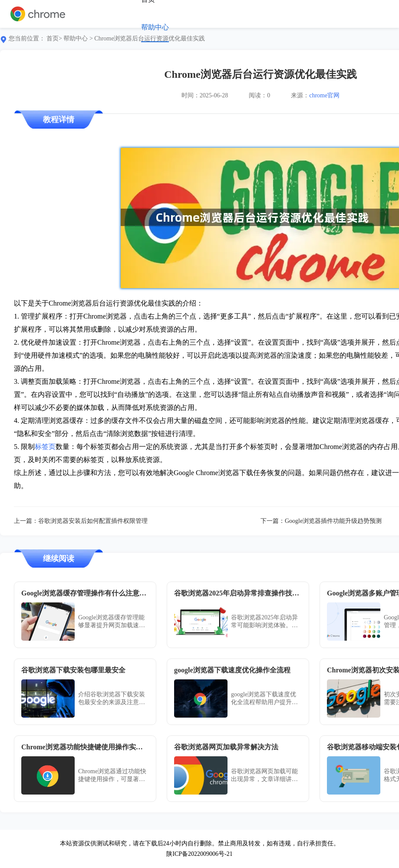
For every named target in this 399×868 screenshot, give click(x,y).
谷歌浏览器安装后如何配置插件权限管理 (93, 521)
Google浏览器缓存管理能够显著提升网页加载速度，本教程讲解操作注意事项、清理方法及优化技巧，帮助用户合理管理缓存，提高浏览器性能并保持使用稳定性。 (112, 622)
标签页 (45, 447)
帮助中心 (155, 27)
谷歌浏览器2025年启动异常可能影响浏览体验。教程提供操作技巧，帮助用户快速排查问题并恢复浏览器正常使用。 (264, 622)
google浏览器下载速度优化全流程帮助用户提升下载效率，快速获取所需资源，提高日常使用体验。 (264, 699)
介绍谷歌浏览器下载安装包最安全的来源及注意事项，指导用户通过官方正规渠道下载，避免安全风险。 (112, 699)
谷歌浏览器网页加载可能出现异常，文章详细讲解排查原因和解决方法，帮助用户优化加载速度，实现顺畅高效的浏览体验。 (264, 776)
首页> (54, 38)
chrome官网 (324, 95)
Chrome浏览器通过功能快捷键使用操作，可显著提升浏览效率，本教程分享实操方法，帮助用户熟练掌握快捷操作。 (112, 776)
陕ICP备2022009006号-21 (199, 854)
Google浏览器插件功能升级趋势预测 (333, 521)
